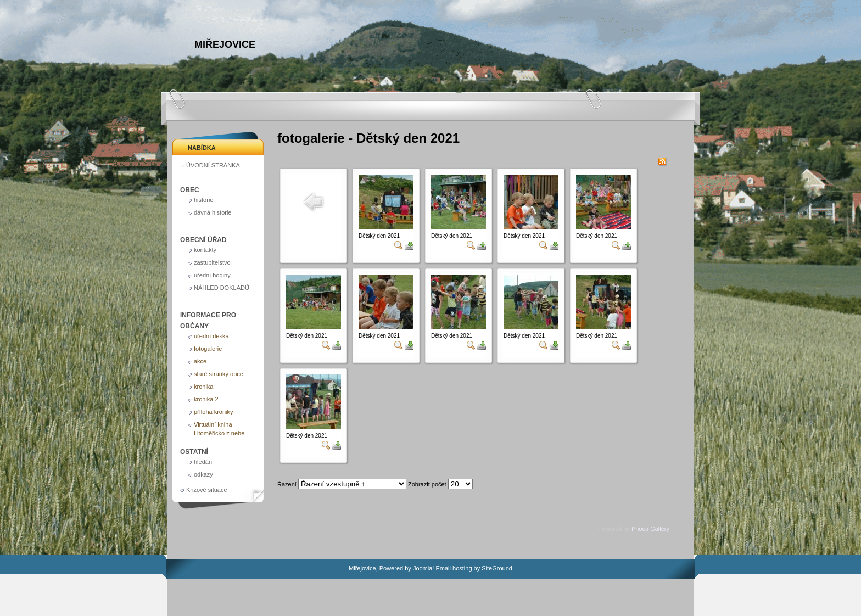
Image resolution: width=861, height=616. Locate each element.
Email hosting (454, 568)
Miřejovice (225, 44)
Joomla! (424, 568)
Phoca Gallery (650, 529)
